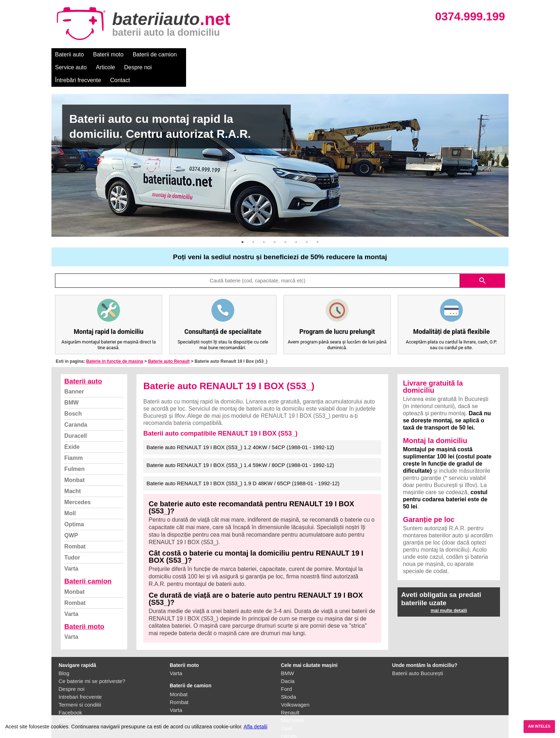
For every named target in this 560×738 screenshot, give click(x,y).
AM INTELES (539, 726)
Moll (70, 488)
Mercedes (77, 476)
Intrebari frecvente (80, 671)
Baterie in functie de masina (114, 336)
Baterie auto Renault (169, 336)
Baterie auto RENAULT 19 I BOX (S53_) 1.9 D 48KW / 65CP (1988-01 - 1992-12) (243, 458)
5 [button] (285, 216)
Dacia (288, 655)
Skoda (289, 671)
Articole (236, 54)
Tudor (72, 532)
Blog (64, 647)
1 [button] (242, 216)
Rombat (75, 521)
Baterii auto (69, 54)
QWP (71, 510)
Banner (74, 366)
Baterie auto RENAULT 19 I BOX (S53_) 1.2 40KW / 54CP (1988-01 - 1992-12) (240, 421)
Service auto (202, 54)
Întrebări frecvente (313, 54)
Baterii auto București (418, 647)
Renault (290, 687)
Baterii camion (88, 555)
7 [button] (307, 216)
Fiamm (74, 432)
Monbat (74, 454)
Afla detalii (255, 727)
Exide (72, 421)
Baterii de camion (155, 54)
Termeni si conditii (80, 679)
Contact (355, 54)
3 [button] (264, 216)
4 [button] (275, 216)
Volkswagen (295, 679)
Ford (287, 663)
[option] (280, 140)
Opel (287, 702)
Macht (72, 465)
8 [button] (317, 216)
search (482, 255)
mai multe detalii (449, 585)
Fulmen (74, 443)
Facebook (70, 687)
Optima (74, 499)
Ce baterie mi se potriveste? (92, 655)
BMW (71, 377)
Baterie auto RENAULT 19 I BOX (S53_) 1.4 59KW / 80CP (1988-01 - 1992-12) (240, 439)
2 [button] (253, 216)
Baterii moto (108, 54)
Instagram (71, 695)
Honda (289, 710)
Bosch (73, 388)
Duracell (76, 410)
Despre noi (269, 54)
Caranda (76, 399)
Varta (71, 543)
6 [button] (296, 216)
